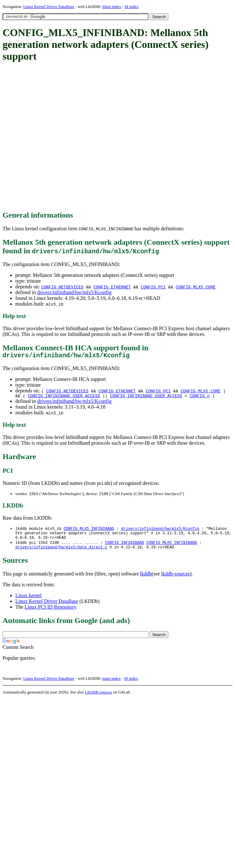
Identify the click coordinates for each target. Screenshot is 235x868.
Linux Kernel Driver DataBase (49, 7)
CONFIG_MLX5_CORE (196, 287)
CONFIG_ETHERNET (112, 287)
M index (132, 7)
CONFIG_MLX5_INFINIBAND (89, 532)
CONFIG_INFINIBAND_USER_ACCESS (64, 398)
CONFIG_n (200, 398)
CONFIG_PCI (153, 287)
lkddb (146, 580)
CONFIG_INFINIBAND (125, 548)
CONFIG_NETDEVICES (62, 287)
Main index (112, 7)
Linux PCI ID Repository (50, 613)
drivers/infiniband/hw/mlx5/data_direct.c (61, 553)
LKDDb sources (99, 698)
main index (111, 685)
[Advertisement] (68, 137)
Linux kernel (28, 602)
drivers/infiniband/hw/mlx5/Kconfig (74, 292)
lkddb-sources (176, 580)
